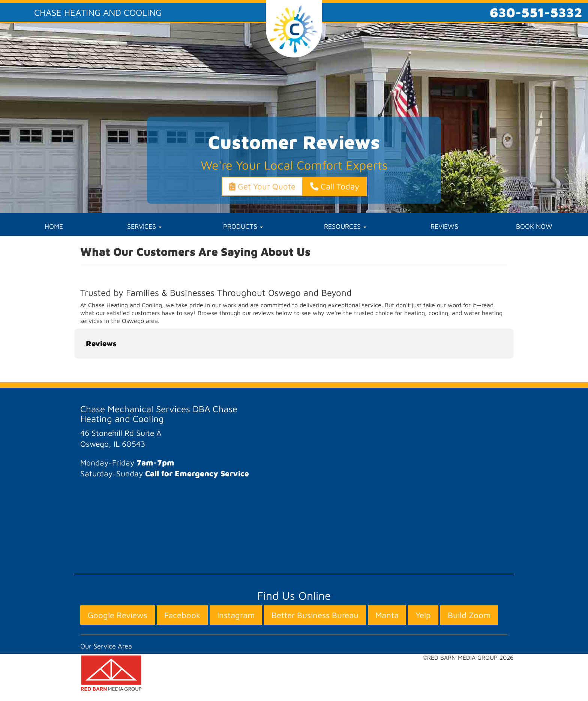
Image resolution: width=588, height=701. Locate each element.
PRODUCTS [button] (243, 226)
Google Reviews (118, 615)
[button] (75, 366)
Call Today (335, 186)
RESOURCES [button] (345, 226)
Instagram (236, 615)
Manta (387, 615)
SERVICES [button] (144, 226)
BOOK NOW (534, 226)
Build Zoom (469, 615)
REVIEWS (444, 226)
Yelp (423, 615)
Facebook (182, 615)
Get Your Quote (262, 186)
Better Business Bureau (315, 615)
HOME (54, 226)
